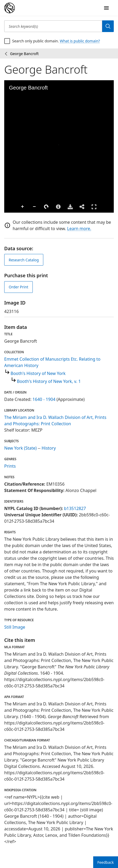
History (49, 448)
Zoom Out (21, 207)
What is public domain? (80, 41)
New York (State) (20, 448)
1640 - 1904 (44, 399)
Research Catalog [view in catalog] (24, 260)
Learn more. (79, 229)
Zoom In (10, 207)
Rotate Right (33, 207)
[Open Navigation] (106, 8)
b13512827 (75, 508)
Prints (10, 466)
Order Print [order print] (18, 287)
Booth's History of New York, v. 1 (49, 381)
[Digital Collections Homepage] (10, 8)
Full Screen (81, 207)
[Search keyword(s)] (53, 26)
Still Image (15, 627)
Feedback (106, 862)
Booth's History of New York (38, 373)
